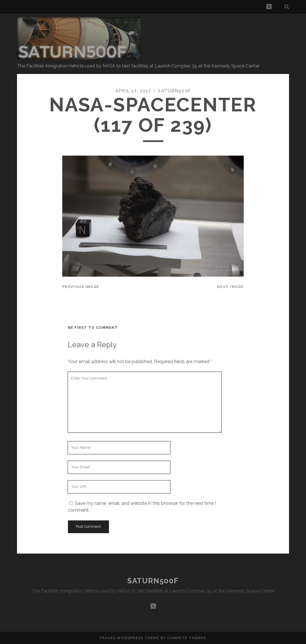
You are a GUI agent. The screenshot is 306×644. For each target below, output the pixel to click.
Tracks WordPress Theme (129, 638)
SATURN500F (153, 581)
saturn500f (174, 91)
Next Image (230, 287)
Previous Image (81, 287)
